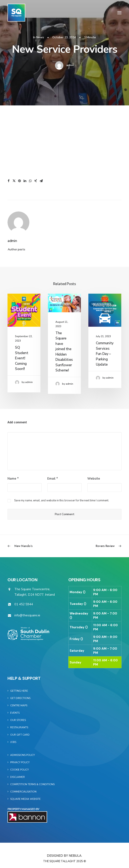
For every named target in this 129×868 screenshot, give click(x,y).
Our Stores (18, 720)
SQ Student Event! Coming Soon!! (22, 358)
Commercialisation (23, 792)
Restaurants (19, 727)
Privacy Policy (20, 762)
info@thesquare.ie (27, 615)
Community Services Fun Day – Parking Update (105, 354)
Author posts (16, 249)
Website (94, 479)
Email (53, 479)
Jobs (13, 742)
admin (70, 65)
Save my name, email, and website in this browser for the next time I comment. (62, 501)
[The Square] (16, 13)
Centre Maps (19, 705)
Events (15, 713)
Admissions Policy (23, 755)
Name (13, 479)
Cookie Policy (19, 770)
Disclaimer (18, 777)
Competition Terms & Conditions (32, 784)
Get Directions (20, 698)
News (40, 37)
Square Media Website (25, 799)
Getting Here (19, 691)
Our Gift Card (20, 735)
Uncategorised (101, 304)
